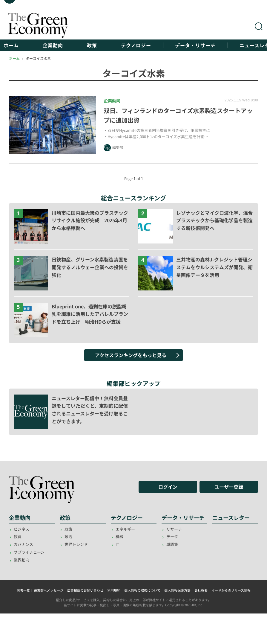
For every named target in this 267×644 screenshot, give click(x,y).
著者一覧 (23, 590)
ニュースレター (231, 517)
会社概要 (201, 590)
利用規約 (114, 590)
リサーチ (174, 529)
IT (117, 544)
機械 (119, 536)
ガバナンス (23, 544)
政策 (92, 45)
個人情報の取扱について (142, 590)
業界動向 (22, 560)
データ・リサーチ (195, 45)
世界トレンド (76, 544)
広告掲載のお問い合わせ (85, 590)
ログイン (168, 487)
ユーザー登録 (229, 487)
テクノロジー (136, 45)
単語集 (172, 544)
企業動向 (53, 45)
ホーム (11, 45)
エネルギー (125, 529)
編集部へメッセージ (49, 590)
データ (172, 536)
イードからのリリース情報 (231, 590)
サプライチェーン (29, 552)
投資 (18, 536)
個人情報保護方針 (177, 590)
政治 (68, 536)
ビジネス (22, 529)
